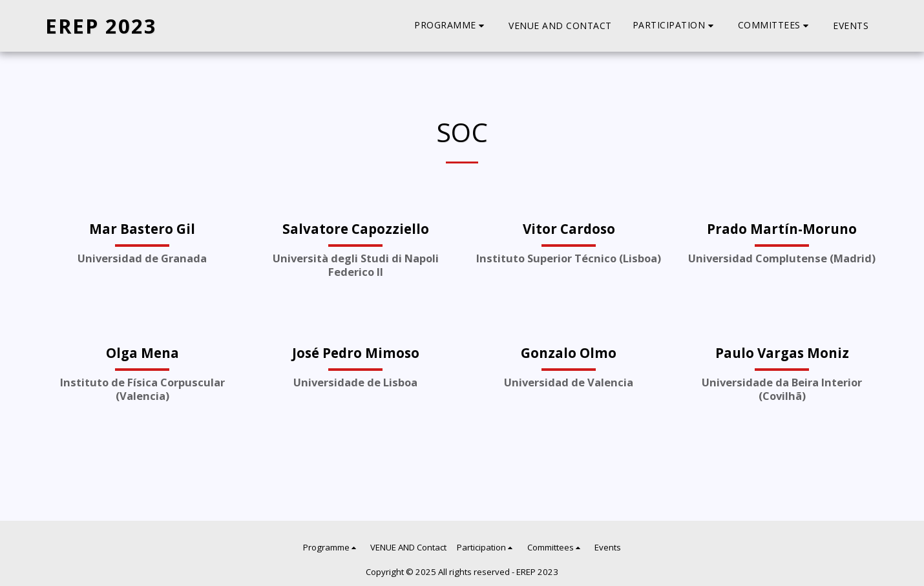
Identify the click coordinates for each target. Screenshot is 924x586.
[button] (451, 26)
